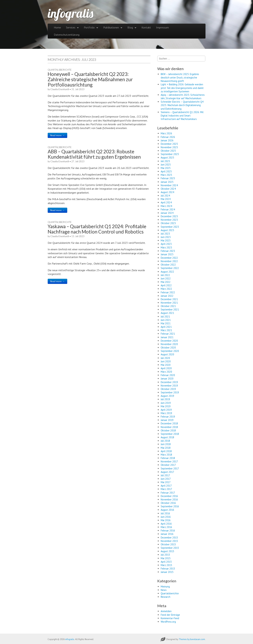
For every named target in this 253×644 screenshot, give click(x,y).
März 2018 (166, 455)
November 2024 (169, 185)
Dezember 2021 (169, 299)
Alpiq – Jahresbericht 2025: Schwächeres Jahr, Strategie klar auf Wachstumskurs (183, 97)
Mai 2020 (166, 365)
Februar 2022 (168, 292)
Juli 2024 (165, 196)
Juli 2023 (165, 234)
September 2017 (170, 468)
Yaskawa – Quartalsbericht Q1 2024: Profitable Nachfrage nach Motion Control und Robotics (97, 229)
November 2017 (169, 461)
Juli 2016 (165, 513)
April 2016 (166, 524)
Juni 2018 (166, 444)
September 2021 (170, 309)
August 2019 (167, 396)
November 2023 (169, 220)
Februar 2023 (168, 251)
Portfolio (89, 27)
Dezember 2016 (169, 496)
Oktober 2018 (168, 430)
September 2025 (170, 154)
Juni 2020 (166, 361)
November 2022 (169, 261)
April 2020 (166, 368)
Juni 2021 (166, 320)
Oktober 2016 (168, 503)
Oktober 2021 (168, 306)
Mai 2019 (166, 406)
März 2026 (166, 133)
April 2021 (166, 327)
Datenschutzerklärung (67, 35)
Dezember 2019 (169, 382)
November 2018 (169, 427)
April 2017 (166, 486)
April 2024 (166, 202)
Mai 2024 (166, 199)
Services (71, 27)
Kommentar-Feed (170, 618)
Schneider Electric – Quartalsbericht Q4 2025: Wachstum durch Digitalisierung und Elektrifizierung (182, 105)
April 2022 (166, 285)
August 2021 (167, 313)
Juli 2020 (165, 358)
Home (57, 27)
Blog (130, 27)
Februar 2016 (168, 530)
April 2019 (166, 410)
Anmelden (166, 611)
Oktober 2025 (168, 151)
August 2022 (167, 272)
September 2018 (170, 434)
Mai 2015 (166, 558)
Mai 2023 (166, 240)
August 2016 (167, 510)
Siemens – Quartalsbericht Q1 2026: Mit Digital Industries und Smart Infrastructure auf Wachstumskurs (182, 116)
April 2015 (166, 562)
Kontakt (146, 27)
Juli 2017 (165, 475)
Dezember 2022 (169, 258)
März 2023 (166, 247)
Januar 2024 (167, 213)
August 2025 (167, 158)
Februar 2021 (168, 334)
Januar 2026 (167, 140)
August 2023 (167, 230)
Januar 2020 (167, 379)
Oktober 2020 (168, 348)
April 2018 (166, 451)
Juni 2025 (166, 165)
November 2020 (169, 344)
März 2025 (166, 175)
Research (166, 597)
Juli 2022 (165, 275)
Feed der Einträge (170, 615)
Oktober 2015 (168, 544)
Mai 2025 (166, 168)
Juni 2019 (166, 403)
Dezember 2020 (169, 341)
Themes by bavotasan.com (192, 639)
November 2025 (169, 147)
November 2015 (169, 541)
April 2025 (166, 171)
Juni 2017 (166, 479)
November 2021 (169, 303)
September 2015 (170, 548)
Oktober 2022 (168, 265)
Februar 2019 (168, 417)
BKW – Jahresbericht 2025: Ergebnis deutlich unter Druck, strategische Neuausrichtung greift (180, 78)
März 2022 (166, 289)
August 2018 (167, 437)
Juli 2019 (165, 399)
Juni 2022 (166, 278)
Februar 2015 (168, 569)
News (164, 590)
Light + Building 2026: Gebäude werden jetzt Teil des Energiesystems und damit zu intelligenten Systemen (182, 88)
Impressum (162, 27)
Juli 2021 (165, 317)
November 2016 (169, 499)
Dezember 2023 (169, 216)
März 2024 (166, 206)
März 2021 (166, 330)
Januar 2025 (167, 182)
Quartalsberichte (60, 70)
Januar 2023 (167, 254)
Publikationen (111, 27)
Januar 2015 (167, 572)
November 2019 (169, 386)
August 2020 (167, 354)
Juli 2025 (165, 161)
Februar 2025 (168, 178)
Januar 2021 (167, 337)
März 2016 (166, 527)
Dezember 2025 (169, 144)
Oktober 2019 (168, 389)
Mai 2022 (166, 282)
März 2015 (166, 565)
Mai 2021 (166, 323)
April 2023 (166, 244)
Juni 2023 (166, 237)
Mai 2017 (166, 482)
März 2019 (166, 413)
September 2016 (170, 506)
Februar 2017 (168, 493)
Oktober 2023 (168, 223)
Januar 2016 (167, 534)
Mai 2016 (166, 520)
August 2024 (167, 192)
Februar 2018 (168, 458)
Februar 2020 (168, 375)
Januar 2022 (167, 296)
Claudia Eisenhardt (60, 89)
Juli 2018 (165, 441)
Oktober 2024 (168, 189)
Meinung (165, 587)
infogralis (71, 13)
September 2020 (170, 351)
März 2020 (166, 372)
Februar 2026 (168, 137)
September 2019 (170, 392)
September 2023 (170, 227)
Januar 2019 (167, 420)
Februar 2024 (168, 209)
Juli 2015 (165, 555)
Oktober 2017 (168, 465)
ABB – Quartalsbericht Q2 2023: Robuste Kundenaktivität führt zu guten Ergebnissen (94, 154)
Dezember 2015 (169, 538)
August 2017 (167, 472)
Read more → (57, 135)
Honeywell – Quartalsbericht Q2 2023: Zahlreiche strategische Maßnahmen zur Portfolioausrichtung (90, 79)
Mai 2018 (166, 448)
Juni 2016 (166, 517)
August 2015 (167, 551)
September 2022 (170, 268)
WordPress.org (168, 622)
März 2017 (166, 489)
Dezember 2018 (169, 423)
